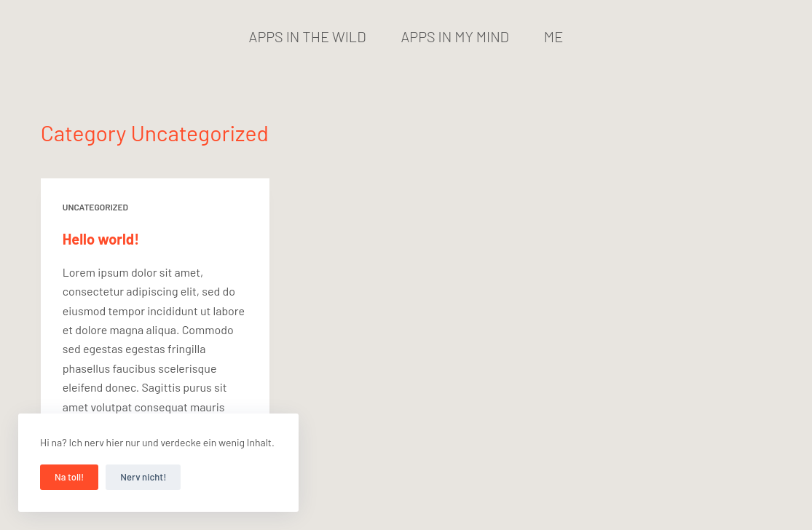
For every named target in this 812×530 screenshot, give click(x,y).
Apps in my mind (455, 36)
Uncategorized (95, 207)
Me (554, 36)
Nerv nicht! (143, 477)
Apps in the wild (308, 36)
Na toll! (69, 477)
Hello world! (101, 239)
